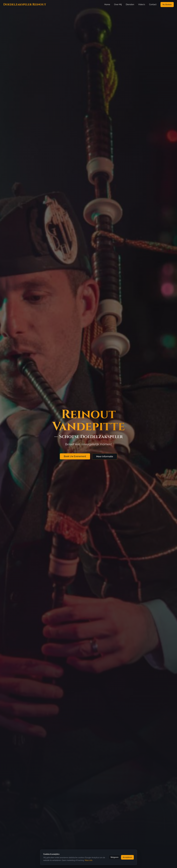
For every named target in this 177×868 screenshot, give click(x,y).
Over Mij (118, 4)
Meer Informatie (105, 458)
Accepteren (127, 857)
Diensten (130, 4)
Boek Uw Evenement (75, 458)
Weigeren (115, 857)
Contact (153, 4)
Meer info (88, 860)
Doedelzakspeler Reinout (25, 5)
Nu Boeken (167, 5)
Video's (142, 4)
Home (107, 4)
